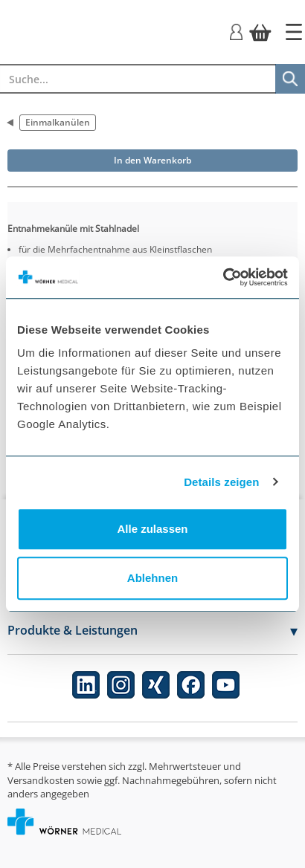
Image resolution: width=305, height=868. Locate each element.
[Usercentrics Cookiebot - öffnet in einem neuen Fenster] (223, 277)
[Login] (236, 31)
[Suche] (290, 79)
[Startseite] (294, 32)
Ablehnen (152, 578)
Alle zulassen (152, 529)
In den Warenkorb (152, 160)
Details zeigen (221, 482)
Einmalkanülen (58, 122)
